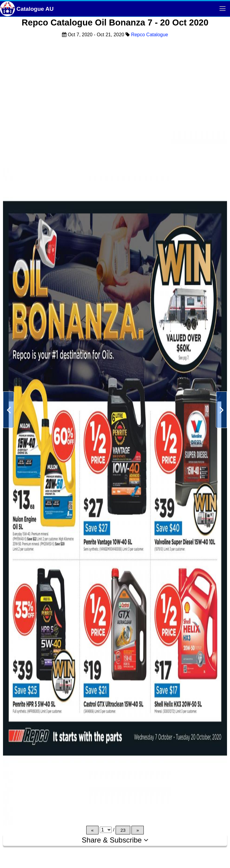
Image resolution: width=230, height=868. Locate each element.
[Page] (106, 830)
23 (123, 830)
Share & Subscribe (115, 840)
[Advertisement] (115, 85)
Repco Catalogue (150, 35)
